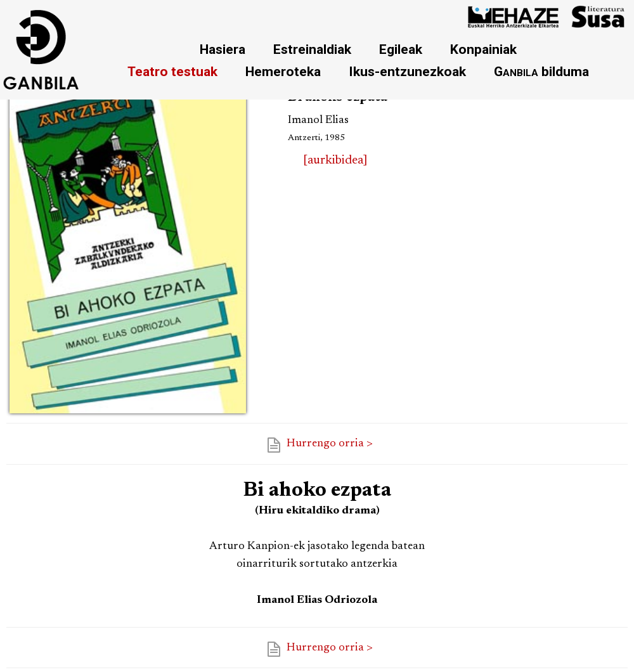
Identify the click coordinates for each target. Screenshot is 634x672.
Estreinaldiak (312, 49)
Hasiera (223, 49)
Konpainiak (483, 49)
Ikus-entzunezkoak (407, 71)
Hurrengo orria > (330, 444)
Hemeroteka (283, 71)
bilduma (541, 71)
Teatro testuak (172, 71)
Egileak (401, 49)
